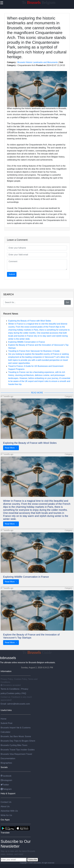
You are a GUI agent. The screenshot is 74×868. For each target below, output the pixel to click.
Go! (67, 302)
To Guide (37, 652)
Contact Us (6, 802)
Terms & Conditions (10, 689)
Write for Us (6, 815)
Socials (4, 767)
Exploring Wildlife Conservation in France (27, 342)
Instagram (6, 780)
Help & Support (8, 793)
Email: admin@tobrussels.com (15, 704)
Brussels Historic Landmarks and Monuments (38, 62)
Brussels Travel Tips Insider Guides (18, 750)
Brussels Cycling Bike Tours (14, 745)
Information (6, 671)
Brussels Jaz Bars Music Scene (16, 736)
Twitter (5, 785)
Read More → (11, 448)
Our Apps (5, 820)
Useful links (6, 710)
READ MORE (37, 393)
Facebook (6, 776)
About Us (5, 806)
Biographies (6, 763)
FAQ (24, 693)
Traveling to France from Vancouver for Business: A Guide (34, 351)
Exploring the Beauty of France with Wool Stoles (30, 321)
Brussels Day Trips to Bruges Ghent (18, 741)
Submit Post (6, 723)
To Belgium (39, 2)
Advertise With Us (9, 811)
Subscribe (33, 860)
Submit (12, 274)
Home (3, 719)
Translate (5, 833)
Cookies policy (14, 693)
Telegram (6, 789)
